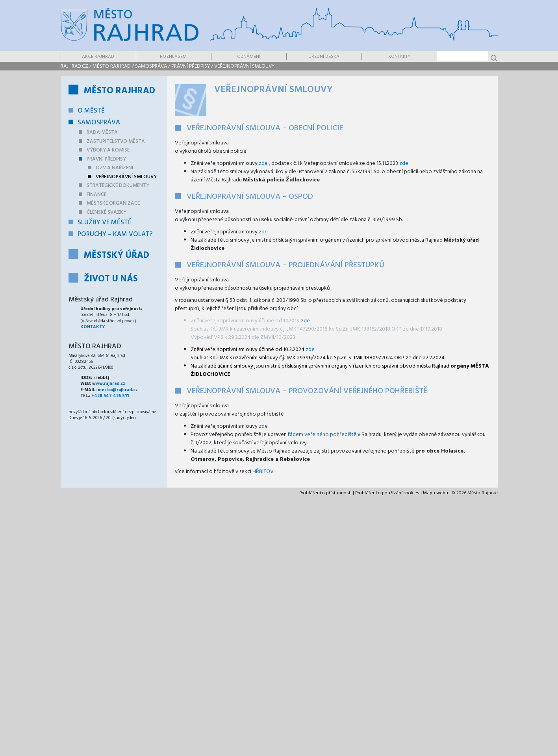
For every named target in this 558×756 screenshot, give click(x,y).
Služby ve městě (105, 223)
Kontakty (399, 57)
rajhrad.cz (74, 66)
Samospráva (151, 66)
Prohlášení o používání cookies (387, 493)
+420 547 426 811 (110, 396)
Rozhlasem (173, 57)
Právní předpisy (191, 66)
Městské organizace (113, 203)
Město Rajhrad (112, 66)
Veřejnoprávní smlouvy (244, 66)
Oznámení (249, 57)
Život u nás (111, 279)
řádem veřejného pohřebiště (323, 435)
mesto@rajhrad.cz (118, 390)
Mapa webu (436, 493)
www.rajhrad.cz (109, 384)
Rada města (102, 132)
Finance (96, 195)
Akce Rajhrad (98, 57)
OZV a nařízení (114, 168)
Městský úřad (117, 256)
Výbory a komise (108, 150)
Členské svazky (107, 212)
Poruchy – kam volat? (115, 234)
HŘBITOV (263, 472)
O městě (91, 111)
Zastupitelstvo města (116, 141)
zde (263, 164)
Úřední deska (324, 57)
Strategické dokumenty (118, 186)
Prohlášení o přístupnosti (325, 493)
